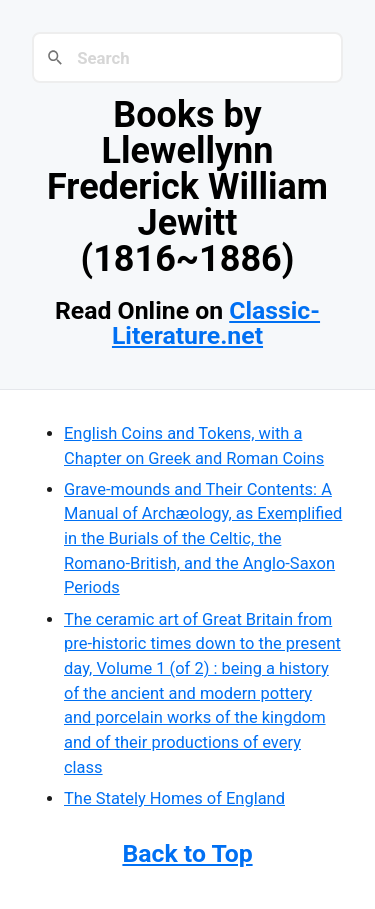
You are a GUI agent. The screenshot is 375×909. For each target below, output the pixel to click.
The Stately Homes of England (174, 798)
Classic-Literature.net (216, 323)
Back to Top (187, 853)
